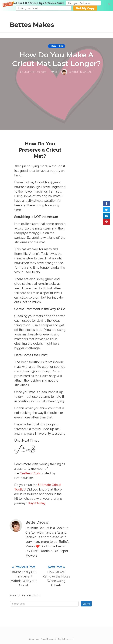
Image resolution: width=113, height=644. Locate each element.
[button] (57, 6)
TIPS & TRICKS (57, 46)
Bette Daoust (37, 522)
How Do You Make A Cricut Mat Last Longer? (57, 59)
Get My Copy (85, 8)
